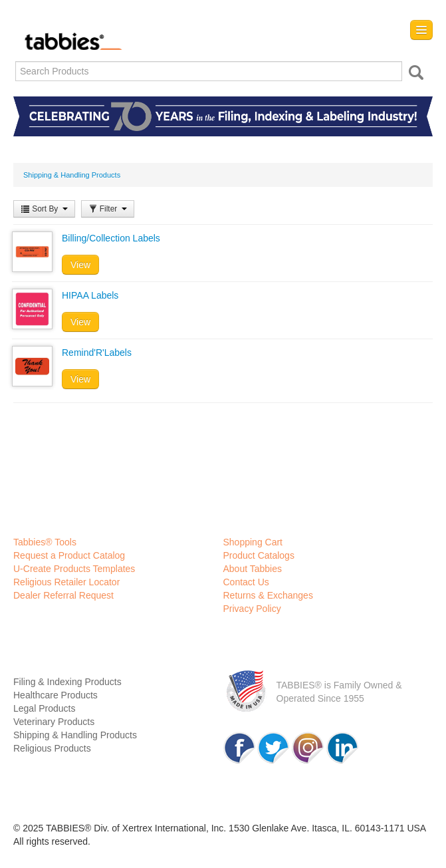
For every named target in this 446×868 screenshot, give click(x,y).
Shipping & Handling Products (75, 735)
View (80, 265)
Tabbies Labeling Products (70, 32)
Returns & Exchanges (268, 595)
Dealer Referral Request (63, 595)
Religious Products (52, 748)
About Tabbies (253, 569)
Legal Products (44, 708)
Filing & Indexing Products (67, 682)
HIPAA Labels (90, 295)
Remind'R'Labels (97, 353)
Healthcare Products (56, 695)
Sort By (44, 209)
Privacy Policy (252, 609)
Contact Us (246, 582)
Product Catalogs (259, 555)
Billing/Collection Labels (111, 238)
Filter (108, 209)
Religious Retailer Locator (66, 582)
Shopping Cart (253, 542)
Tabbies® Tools (45, 542)
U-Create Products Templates (74, 569)
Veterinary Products (54, 722)
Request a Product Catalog (69, 555)
